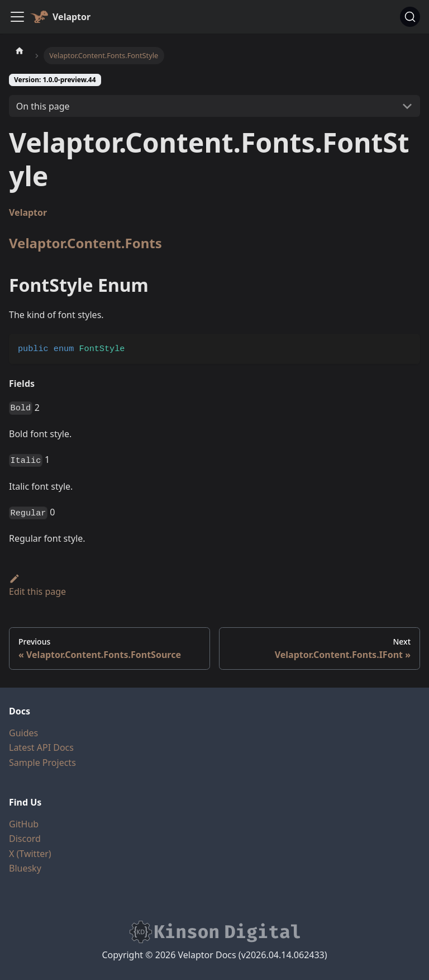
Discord (25, 839)
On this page (43, 106)
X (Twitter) (30, 854)
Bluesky (25, 868)
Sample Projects (42, 763)
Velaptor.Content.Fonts (85, 243)
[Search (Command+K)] (410, 17)
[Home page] (20, 50)
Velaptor (28, 212)
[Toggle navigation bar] (17, 17)
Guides (23, 733)
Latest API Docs (41, 747)
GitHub (24, 824)
